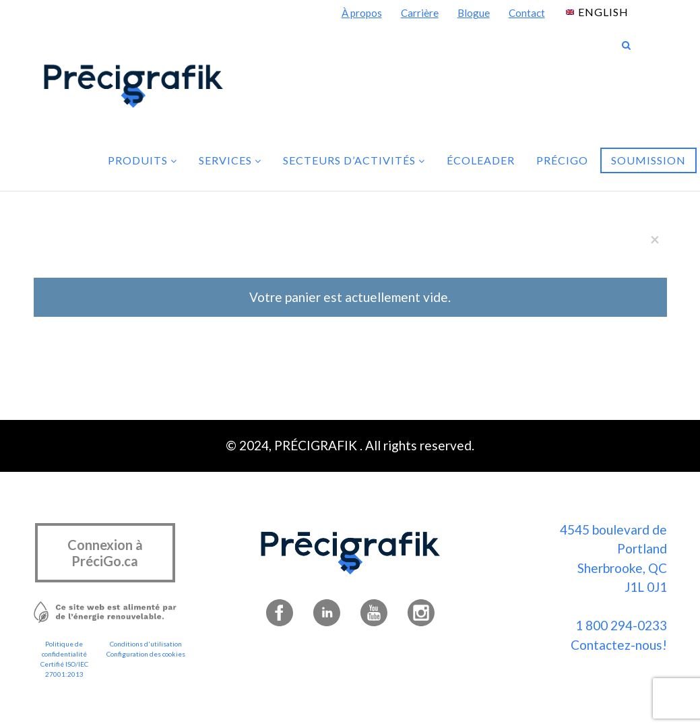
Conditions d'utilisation (146, 644)
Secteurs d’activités (354, 160)
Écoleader (481, 160)
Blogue (474, 13)
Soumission (648, 160)
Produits (142, 160)
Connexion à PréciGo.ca (105, 553)
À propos (362, 13)
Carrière (420, 13)
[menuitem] (597, 11)
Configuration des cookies (146, 654)
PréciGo (562, 160)
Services (230, 160)
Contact (527, 13)
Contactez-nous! (619, 645)
